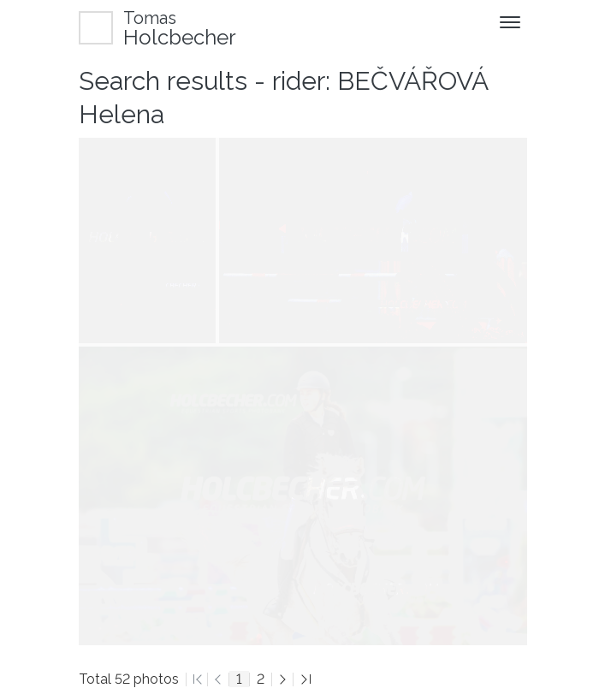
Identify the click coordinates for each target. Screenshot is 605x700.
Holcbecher (180, 28)
